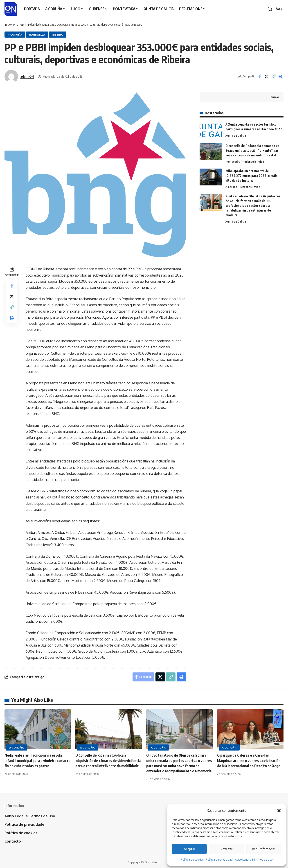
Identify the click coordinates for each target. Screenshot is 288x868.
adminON (27, 76)
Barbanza (37, 35)
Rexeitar (226, 849)
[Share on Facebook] (259, 77)
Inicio (8, 25)
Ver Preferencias (264, 849)
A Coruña (15, 35)
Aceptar (189, 849)
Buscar (275, 97)
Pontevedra (233, 162)
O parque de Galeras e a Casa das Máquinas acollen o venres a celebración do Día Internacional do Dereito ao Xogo (249, 760)
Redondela (249, 162)
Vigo (261, 162)
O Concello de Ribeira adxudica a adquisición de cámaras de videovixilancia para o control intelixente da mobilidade (108, 760)
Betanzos (245, 187)
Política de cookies (192, 860)
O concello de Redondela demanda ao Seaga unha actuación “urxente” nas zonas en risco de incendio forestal (252, 150)
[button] (279, 811)
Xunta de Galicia (236, 135)
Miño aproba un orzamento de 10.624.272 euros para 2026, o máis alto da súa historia (251, 176)
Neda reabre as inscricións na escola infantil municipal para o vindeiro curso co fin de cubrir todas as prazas (37, 760)
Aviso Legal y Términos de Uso (254, 860)
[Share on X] (266, 77)
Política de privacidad (219, 860)
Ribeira (57, 35)
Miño (257, 187)
